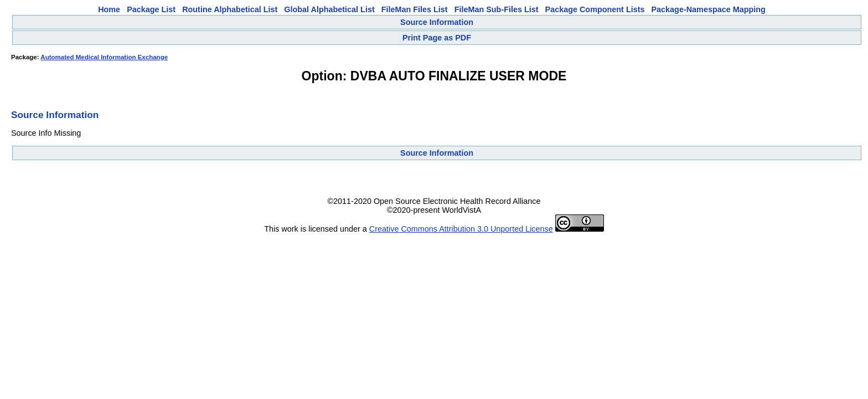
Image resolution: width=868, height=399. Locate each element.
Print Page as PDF (437, 38)
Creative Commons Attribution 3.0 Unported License (461, 229)
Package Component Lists (595, 9)
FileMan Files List (415, 9)
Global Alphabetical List (329, 9)
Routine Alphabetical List (230, 9)
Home (109, 9)
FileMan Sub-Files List (497, 9)
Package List (151, 9)
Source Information (437, 22)
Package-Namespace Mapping (709, 9)
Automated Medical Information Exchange (104, 57)
